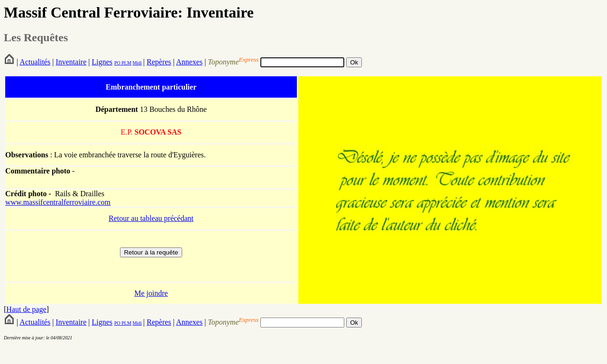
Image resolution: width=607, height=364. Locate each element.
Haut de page (26, 309)
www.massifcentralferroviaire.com (58, 202)
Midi (137, 63)
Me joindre (151, 293)
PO (117, 63)
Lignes (102, 62)
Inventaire (71, 62)
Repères (159, 62)
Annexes (189, 62)
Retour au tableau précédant (151, 218)
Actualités (35, 62)
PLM (126, 63)
